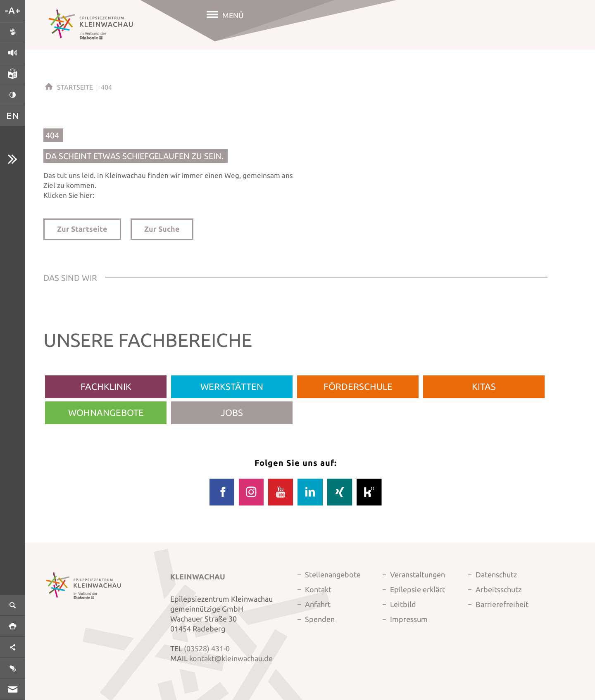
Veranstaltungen (418, 574)
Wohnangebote (106, 412)
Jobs (232, 412)
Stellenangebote (333, 574)
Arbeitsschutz (499, 589)
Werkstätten (232, 386)
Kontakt (318, 589)
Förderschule (358, 386)
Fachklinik (106, 386)
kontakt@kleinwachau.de (231, 658)
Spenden (320, 619)
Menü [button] (233, 15)
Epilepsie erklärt (418, 589)
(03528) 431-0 (207, 648)
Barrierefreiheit (502, 604)
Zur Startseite (82, 229)
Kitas (484, 386)
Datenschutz (496, 574)
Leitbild (403, 604)
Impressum (409, 619)
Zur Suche (162, 229)
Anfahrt (318, 604)
